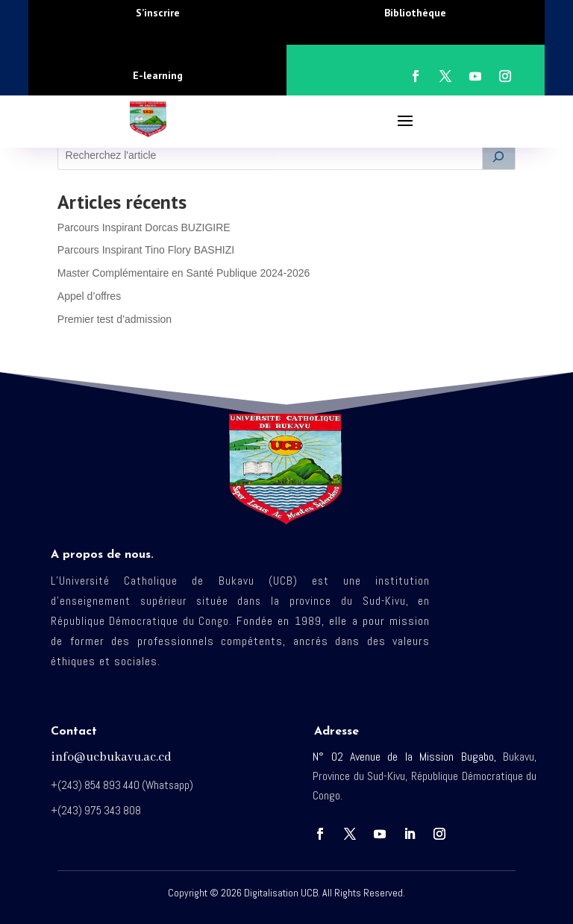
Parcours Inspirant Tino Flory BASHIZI (146, 250)
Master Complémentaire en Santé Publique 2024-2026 (184, 273)
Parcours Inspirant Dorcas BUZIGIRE (144, 227)
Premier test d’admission (115, 319)
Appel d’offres (89, 296)
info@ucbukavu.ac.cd (111, 757)
